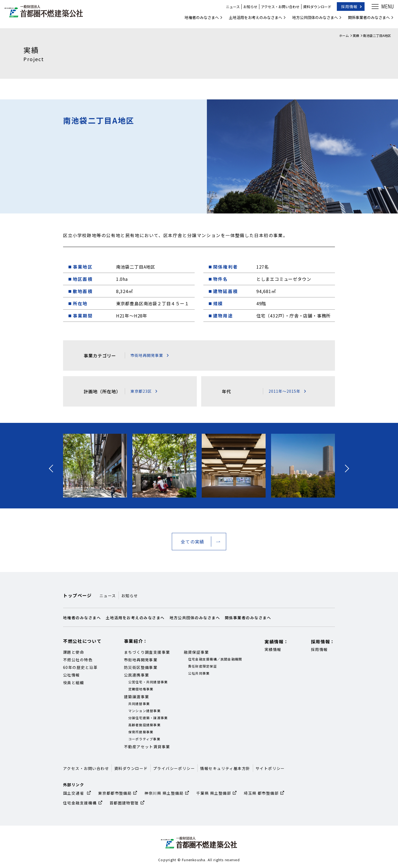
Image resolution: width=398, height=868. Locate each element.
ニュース (229, 9)
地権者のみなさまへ (198, 20)
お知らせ (247, 9)
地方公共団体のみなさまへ (312, 20)
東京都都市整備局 (115, 793)
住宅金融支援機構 (80, 803)
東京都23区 (141, 391)
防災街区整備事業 (141, 667)
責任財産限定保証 (203, 666)
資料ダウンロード (314, 9)
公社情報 (71, 675)
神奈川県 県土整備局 (164, 793)
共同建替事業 (139, 704)
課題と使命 (74, 652)
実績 (356, 35)
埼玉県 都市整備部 (261, 793)
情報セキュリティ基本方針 (225, 768)
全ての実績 (192, 542)
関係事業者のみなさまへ (365, 20)
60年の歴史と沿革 (80, 667)
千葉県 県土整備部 (214, 793)
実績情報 (273, 649)
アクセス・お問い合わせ (277, 9)
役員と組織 (74, 683)
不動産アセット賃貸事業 (147, 747)
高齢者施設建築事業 (144, 725)
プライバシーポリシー (174, 768)
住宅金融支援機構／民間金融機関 (215, 659)
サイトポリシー (270, 768)
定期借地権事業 (141, 689)
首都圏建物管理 (124, 803)
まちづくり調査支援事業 (147, 652)
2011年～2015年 (284, 391)
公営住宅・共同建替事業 (148, 682)
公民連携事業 (137, 675)
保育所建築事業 (141, 732)
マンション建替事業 (144, 711)
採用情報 (346, 9)
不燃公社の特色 (78, 660)
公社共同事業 (199, 673)
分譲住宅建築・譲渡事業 (148, 718)
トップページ (77, 595)
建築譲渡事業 (137, 697)
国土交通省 (74, 793)
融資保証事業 (196, 652)
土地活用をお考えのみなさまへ (252, 20)
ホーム (344, 35)
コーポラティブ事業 (144, 739)
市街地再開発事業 (147, 355)
